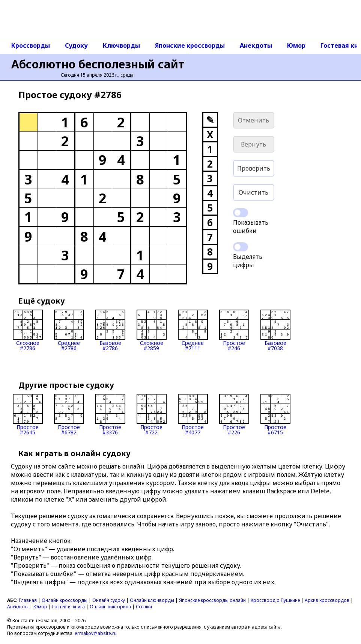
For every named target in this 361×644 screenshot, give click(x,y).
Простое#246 (234, 330)
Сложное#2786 (28, 330)
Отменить (253, 120)
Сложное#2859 (152, 330)
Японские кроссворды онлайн (212, 600)
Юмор (296, 45)
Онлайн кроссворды (65, 600)
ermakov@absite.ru (96, 633)
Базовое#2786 (110, 330)
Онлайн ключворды (152, 600)
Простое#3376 (110, 414)
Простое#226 (234, 414)
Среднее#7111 (193, 330)
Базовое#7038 (275, 330)
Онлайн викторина (110, 607)
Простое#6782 (69, 414)
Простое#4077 (193, 414)
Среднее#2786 (69, 330)
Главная (28, 600)
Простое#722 (152, 414)
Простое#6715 (275, 414)
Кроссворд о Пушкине (275, 600)
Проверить (254, 168)
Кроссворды (31, 45)
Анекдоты (256, 45)
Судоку (76, 45)
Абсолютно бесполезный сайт (98, 64)
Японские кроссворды (190, 45)
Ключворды (121, 45)
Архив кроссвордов (327, 600)
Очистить (253, 192)
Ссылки (144, 607)
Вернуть (253, 144)
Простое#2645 (28, 414)
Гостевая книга (68, 607)
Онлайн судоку (109, 600)
